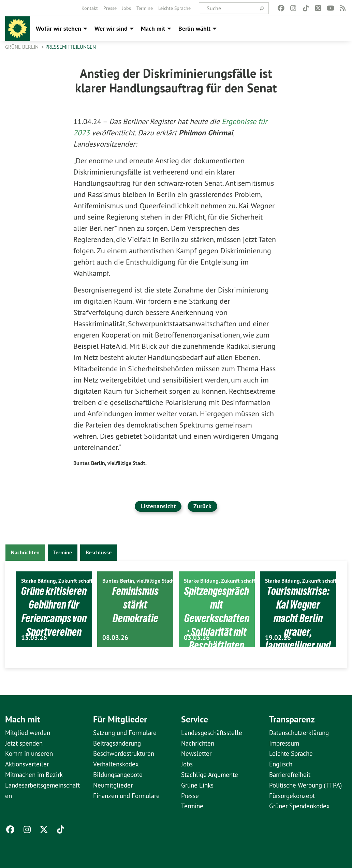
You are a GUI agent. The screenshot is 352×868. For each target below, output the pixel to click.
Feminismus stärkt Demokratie (135, 604)
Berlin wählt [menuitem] (194, 28)
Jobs (127, 8)
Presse (110, 8)
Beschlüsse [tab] (99, 552)
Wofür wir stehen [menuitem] (58, 28)
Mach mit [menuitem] (153, 28)
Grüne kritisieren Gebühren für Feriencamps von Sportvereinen (54, 624)
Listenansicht (158, 506)
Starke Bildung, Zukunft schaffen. (60, 581)
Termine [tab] (63, 552)
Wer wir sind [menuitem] (111, 28)
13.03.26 (34, 638)
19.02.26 (278, 638)
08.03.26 (115, 638)
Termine (145, 8)
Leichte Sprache (174, 8)
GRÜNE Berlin (23, 47)
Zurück (202, 506)
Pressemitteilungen (71, 47)
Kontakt (90, 8)
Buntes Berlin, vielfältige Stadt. (110, 463)
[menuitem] (90, 8)
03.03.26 (197, 638)
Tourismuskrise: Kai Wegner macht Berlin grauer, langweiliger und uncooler (298, 624)
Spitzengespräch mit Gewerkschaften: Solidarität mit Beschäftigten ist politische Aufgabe (217, 638)
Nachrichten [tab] (25, 552)
